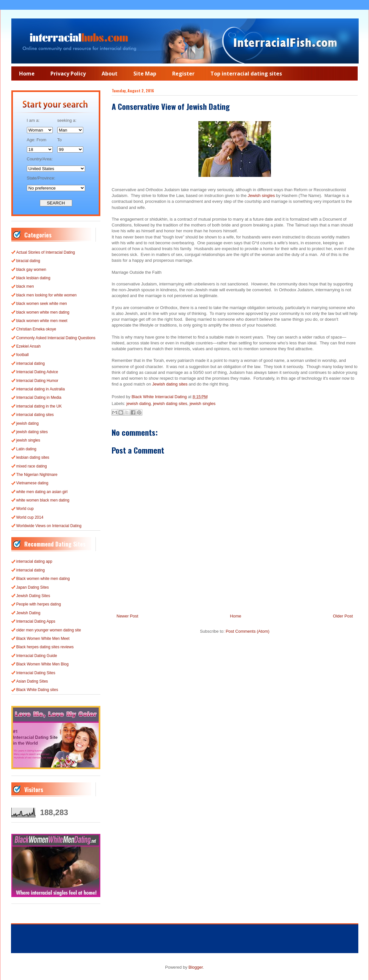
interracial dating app (34, 561)
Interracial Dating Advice (37, 372)
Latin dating (26, 449)
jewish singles (203, 404)
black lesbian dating (33, 278)
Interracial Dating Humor (37, 381)
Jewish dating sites (170, 384)
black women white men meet (42, 321)
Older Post (343, 616)
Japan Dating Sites (33, 587)
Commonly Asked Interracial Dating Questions (56, 338)
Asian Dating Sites (32, 681)
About (110, 74)
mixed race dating (32, 466)
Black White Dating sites (37, 690)
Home (27, 74)
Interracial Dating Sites (36, 673)
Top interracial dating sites (246, 74)
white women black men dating (43, 500)
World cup (25, 509)
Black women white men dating (43, 579)
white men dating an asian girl (42, 492)
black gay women (31, 270)
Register (183, 74)
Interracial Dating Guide (37, 656)
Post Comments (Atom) (247, 631)
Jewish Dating (28, 613)
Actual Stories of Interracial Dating (45, 252)
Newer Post (127, 616)
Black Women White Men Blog (42, 664)
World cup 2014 (30, 517)
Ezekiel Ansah (28, 346)
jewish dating (139, 404)
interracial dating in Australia (40, 389)
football (22, 355)
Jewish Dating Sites (33, 596)
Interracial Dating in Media (39, 398)
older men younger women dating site (49, 630)
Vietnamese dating (32, 483)
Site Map (145, 74)
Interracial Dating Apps (36, 621)
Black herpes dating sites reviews (45, 647)
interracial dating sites (35, 415)
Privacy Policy (68, 74)
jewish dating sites (170, 404)
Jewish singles (261, 196)
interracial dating (30, 363)
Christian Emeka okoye (36, 329)
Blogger (196, 967)
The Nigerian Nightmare (37, 475)
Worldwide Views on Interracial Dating (49, 526)
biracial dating (28, 261)
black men (25, 286)
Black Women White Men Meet (43, 639)
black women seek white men (42, 304)
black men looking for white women (46, 295)
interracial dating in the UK (39, 406)
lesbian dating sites (33, 457)
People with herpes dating (39, 604)
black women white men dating (43, 312)
